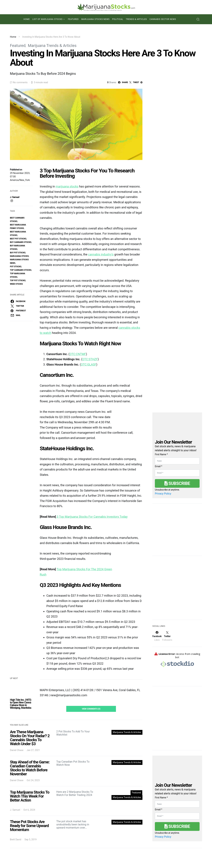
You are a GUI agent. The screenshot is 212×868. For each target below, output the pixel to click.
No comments (20, 82)
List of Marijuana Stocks (48, 19)
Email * (159, 466)
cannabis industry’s (101, 254)
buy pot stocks (18, 253)
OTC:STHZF (90, 359)
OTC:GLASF (89, 364)
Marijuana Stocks (19, 256)
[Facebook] (157, 636)
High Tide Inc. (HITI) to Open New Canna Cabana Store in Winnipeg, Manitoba (21, 704)
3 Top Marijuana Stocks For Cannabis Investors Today (92, 517)
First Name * (161, 454)
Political (118, 19)
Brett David (16, 839)
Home (27, 19)
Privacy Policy (163, 494)
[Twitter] (167, 636)
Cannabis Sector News (163, 19)
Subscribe (177, 483)
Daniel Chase (17, 750)
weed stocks (16, 284)
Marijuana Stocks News (95, 19)
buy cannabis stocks (21, 242)
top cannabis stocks (21, 270)
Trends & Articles (136, 19)
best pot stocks (18, 239)
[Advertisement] (177, 590)
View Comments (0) (91, 709)
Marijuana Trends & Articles (52, 46)
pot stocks (16, 267)
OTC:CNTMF (78, 354)
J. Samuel (15, 197)
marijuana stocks (67, 186)
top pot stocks (18, 280)
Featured (73, 19)
